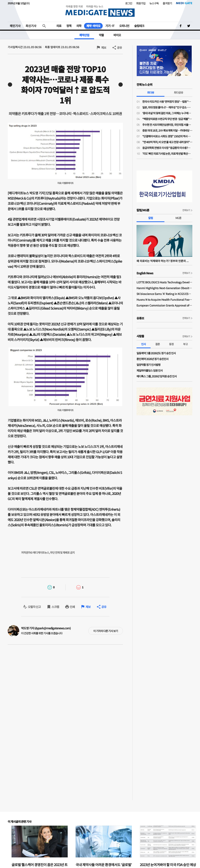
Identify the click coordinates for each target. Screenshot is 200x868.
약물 (101, 35)
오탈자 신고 (34, 607)
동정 (171, 344)
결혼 (157, 344)
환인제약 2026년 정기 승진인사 (152, 359)
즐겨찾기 (167, 3)
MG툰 (178, 218)
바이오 (117, 35)
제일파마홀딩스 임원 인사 (150, 370)
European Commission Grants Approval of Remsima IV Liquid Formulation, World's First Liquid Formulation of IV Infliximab (164, 305)
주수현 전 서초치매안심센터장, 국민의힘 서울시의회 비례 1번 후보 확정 (167, 125)
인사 (143, 344)
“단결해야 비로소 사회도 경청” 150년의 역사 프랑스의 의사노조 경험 (167, 136)
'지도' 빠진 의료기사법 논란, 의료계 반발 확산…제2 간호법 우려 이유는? (167, 154)
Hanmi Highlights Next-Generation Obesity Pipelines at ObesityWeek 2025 (164, 288)
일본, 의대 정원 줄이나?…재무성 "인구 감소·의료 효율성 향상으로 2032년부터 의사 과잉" (167, 107)
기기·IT (110, 26)
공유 (119, 47)
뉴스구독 (154, 3)
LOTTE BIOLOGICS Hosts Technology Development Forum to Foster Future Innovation (164, 282)
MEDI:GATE (184, 3)
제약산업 (84, 35)
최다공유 (178, 92)
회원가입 (141, 3)
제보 (104, 47)
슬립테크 (139, 26)
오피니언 (124, 26)
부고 (185, 344)
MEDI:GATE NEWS (100, 11)
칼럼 (151, 218)
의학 (79, 26)
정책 (69, 26)
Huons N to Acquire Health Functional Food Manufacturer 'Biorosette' (164, 300)
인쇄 (72, 607)
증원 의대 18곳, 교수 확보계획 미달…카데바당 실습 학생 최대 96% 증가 (167, 130)
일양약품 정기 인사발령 (148, 365)
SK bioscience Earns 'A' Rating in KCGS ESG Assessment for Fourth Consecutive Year (164, 294)
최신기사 (31, 26)
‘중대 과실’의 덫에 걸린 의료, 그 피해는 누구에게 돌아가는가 (167, 113)
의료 (59, 26)
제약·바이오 (93, 26)
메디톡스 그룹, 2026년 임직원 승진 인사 (157, 376)
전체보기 (186, 210)
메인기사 (15, 26)
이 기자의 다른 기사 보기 (106, 631)
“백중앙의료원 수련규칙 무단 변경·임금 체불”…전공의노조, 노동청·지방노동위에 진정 (167, 119)
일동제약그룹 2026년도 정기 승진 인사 (156, 353)
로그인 (129, 3)
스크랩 (55, 607)
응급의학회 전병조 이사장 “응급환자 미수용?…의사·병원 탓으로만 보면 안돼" (167, 148)
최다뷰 (151, 92)
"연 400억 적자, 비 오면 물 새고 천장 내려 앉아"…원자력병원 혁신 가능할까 (167, 142)
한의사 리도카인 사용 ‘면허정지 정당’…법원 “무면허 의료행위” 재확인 (167, 102)
